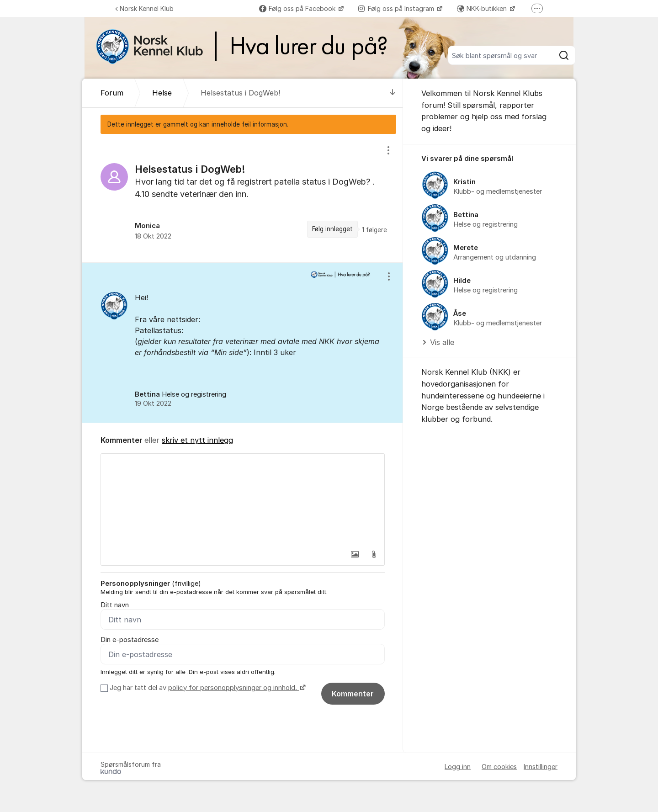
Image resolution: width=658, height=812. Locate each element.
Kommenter (353, 694)
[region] (243, 198)
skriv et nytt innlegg (197, 440)
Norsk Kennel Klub (144, 8)
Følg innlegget (332, 229)
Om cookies (499, 767)
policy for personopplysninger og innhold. (233, 688)
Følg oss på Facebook (298, 8)
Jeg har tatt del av (207, 688)
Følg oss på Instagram (397, 8)
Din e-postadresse (130, 640)
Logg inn (458, 767)
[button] (355, 554)
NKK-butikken (483, 8)
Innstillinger (541, 767)
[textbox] (243, 499)
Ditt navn (115, 605)
